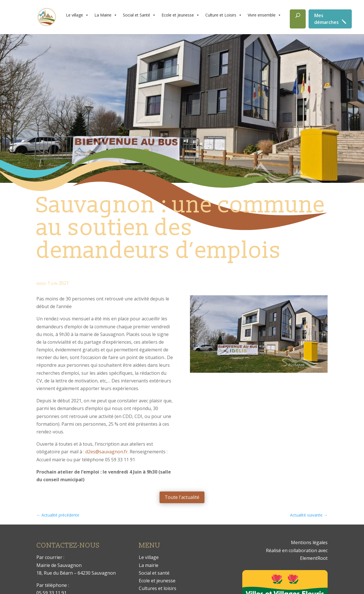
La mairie (149, 565)
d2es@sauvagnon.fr (106, 452)
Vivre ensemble (264, 15)
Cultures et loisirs (158, 588)
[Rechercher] (298, 19)
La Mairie (106, 15)
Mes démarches (326, 19)
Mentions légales (309, 542)
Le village (77, 15)
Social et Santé (139, 15)
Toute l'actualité (182, 497)
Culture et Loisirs (224, 15)
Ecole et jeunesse (157, 581)
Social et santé (154, 573)
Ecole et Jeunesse (181, 15)
